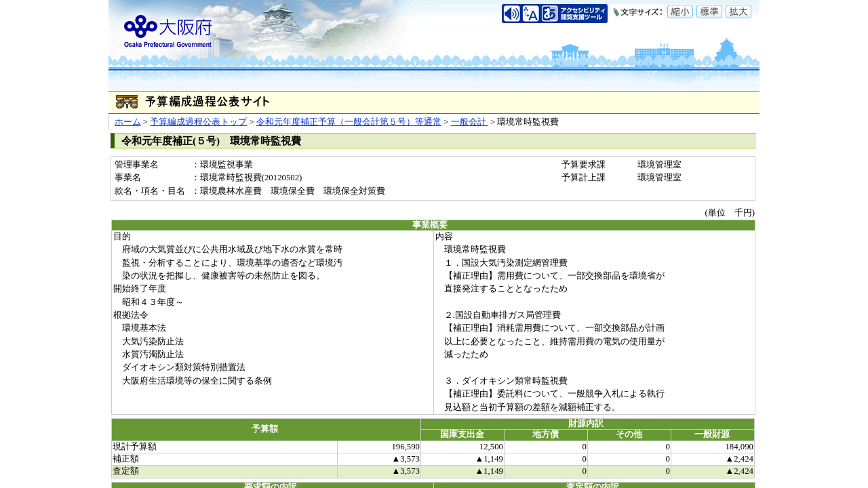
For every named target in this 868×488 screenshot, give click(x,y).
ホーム (128, 122)
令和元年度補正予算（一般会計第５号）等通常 (349, 122)
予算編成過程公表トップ (198, 122)
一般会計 (470, 122)
